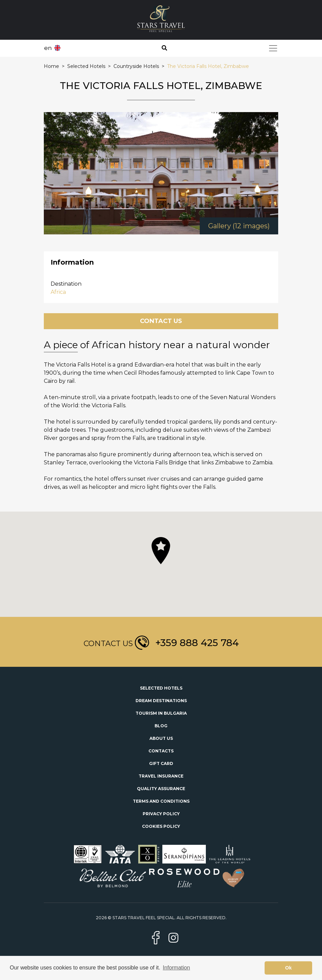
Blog (161, 726)
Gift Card (161, 763)
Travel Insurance (161, 776)
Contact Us (161, 321)
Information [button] (176, 968)
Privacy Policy (161, 814)
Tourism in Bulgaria (161, 713)
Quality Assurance (161, 789)
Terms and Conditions (161, 801)
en (48, 48)
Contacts (161, 751)
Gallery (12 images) (239, 226)
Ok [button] (289, 968)
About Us (161, 738)
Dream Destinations (161, 701)
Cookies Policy (161, 826)
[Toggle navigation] (273, 48)
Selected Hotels (161, 688)
